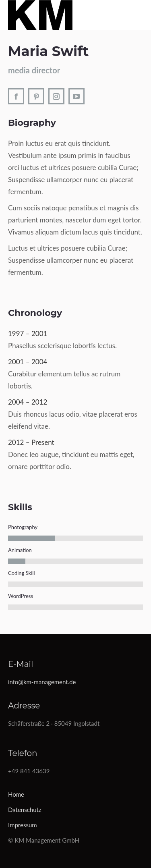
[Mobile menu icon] (141, 15)
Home (16, 794)
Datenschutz (25, 810)
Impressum (23, 825)
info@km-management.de (42, 682)
